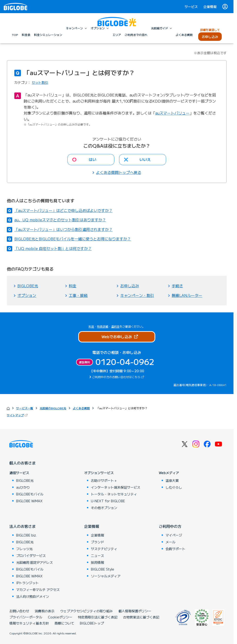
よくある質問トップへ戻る (119, 172)
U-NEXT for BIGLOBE (108, 501)
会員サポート (175, 549)
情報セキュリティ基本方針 (29, 623)
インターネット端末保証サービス (116, 487)
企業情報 (210, 7)
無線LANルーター (187, 295)
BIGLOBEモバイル (30, 494)
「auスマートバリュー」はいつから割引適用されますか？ (63, 229)
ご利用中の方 (170, 526)
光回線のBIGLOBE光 (53, 408)
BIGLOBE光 (28, 286)
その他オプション (104, 508)
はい (93, 159)
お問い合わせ (19, 611)
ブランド (97, 542)
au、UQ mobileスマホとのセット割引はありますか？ (60, 220)
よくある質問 (81, 408)
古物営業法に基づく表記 (141, 617)
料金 (73, 286)
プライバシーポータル (26, 617)
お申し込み (130, 286)
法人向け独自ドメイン (33, 596)
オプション (27, 295)
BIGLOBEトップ (92, 623)
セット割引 (40, 82)
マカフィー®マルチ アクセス (38, 590)
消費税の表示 (45, 611)
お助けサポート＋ (104, 480)
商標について (64, 623)
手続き (177, 286)
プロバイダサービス (31, 556)
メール (171, 542)
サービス (191, 7)
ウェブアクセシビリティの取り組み (86, 611)
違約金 (115, 326)
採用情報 (97, 562)
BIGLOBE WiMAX (29, 501)
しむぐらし (174, 487)
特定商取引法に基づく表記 (98, 617)
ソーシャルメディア (106, 576)
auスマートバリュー (172, 113)
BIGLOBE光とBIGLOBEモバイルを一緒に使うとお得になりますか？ (73, 239)
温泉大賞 (172, 480)
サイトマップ (18, 415)
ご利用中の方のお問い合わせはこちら (119, 377)
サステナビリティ (104, 549)
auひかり (23, 487)
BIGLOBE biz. (27, 535)
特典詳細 (103, 326)
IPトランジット (27, 583)
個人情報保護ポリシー (135, 611)
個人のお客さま (23, 463)
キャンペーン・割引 (137, 295)
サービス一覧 (25, 408)
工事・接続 (78, 295)
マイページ (174, 535)
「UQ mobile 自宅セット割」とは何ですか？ (53, 248)
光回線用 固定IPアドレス (35, 562)
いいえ (145, 159)
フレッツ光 (24, 549)
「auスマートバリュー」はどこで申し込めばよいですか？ (63, 210)
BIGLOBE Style (103, 569)
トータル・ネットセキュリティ (114, 494)
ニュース (97, 556)
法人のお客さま (23, 526)
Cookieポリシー (60, 617)
